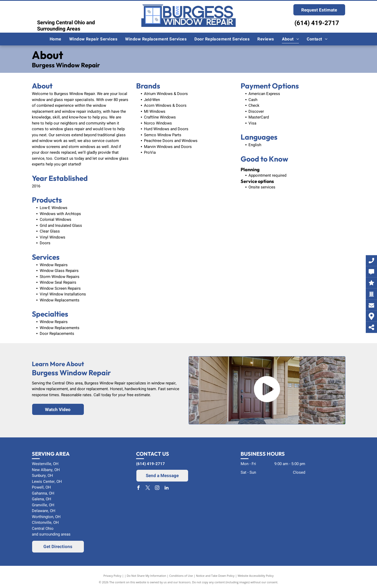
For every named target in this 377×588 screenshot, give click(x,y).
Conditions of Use (181, 576)
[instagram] (157, 488)
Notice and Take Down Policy (215, 576)
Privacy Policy (112, 576)
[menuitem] (56, 39)
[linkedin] (166, 488)
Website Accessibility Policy (256, 576)
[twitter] (148, 488)
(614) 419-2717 (317, 23)
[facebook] (138, 488)
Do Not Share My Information (146, 576)
